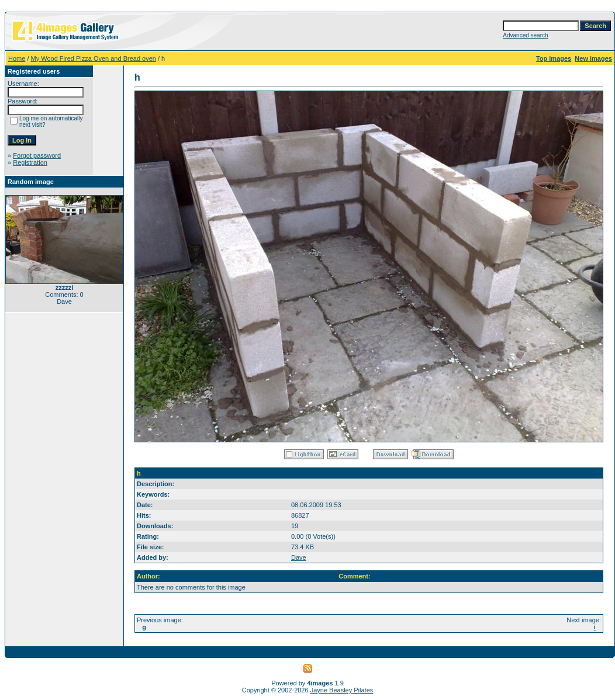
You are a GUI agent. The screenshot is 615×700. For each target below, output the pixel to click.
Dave (299, 557)
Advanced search (525, 35)
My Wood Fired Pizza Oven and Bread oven (94, 58)
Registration (30, 162)
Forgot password (37, 155)
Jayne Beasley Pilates (342, 690)
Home (17, 58)
